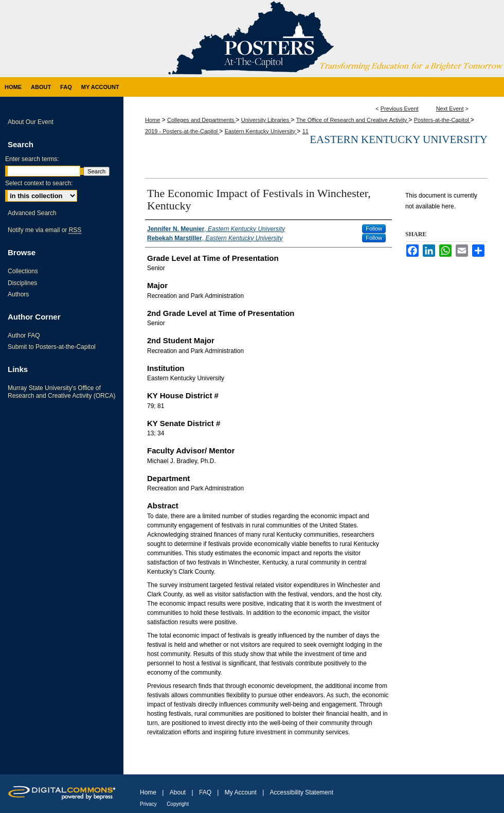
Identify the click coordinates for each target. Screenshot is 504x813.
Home (152, 120)
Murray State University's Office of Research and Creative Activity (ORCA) (61, 392)
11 (305, 131)
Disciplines (22, 283)
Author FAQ (24, 335)
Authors (18, 294)
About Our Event (31, 122)
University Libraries (266, 120)
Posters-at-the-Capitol (442, 120)
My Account (241, 792)
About (178, 792)
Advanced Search (32, 213)
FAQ (205, 792)
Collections (23, 271)
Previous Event (400, 109)
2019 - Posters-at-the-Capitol (182, 131)
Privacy (148, 804)
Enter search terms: (32, 159)
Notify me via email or (44, 230)
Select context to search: (39, 183)
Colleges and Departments (201, 120)
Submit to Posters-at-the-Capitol (52, 347)
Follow (374, 228)
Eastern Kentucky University (261, 131)
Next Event (450, 109)
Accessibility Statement (302, 792)
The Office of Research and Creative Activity (353, 120)
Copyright (178, 804)
